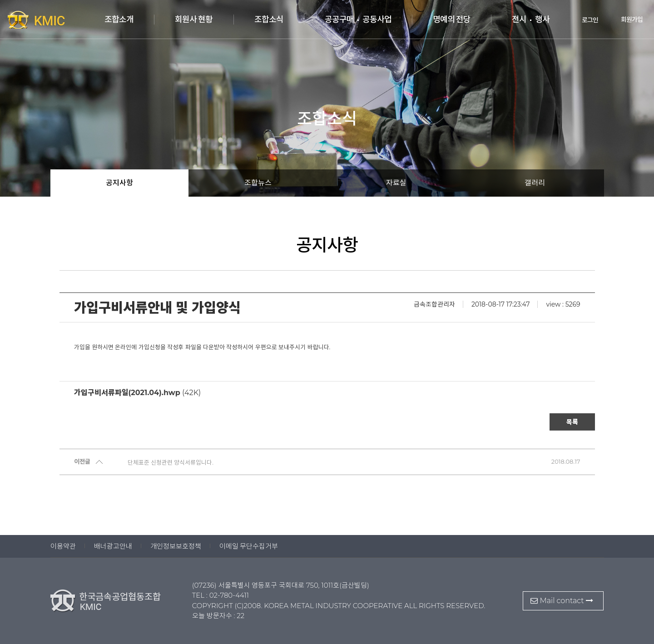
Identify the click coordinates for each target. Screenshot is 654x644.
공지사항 (119, 183)
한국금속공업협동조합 (54, 20)
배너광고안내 (113, 546)
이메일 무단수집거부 (249, 546)
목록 (572, 422)
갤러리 (535, 183)
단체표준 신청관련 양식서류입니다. (171, 462)
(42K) (138, 393)
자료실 (396, 183)
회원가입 (625, 19)
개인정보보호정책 (176, 546)
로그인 (584, 20)
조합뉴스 (258, 183)
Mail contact (562, 601)
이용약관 (63, 546)
